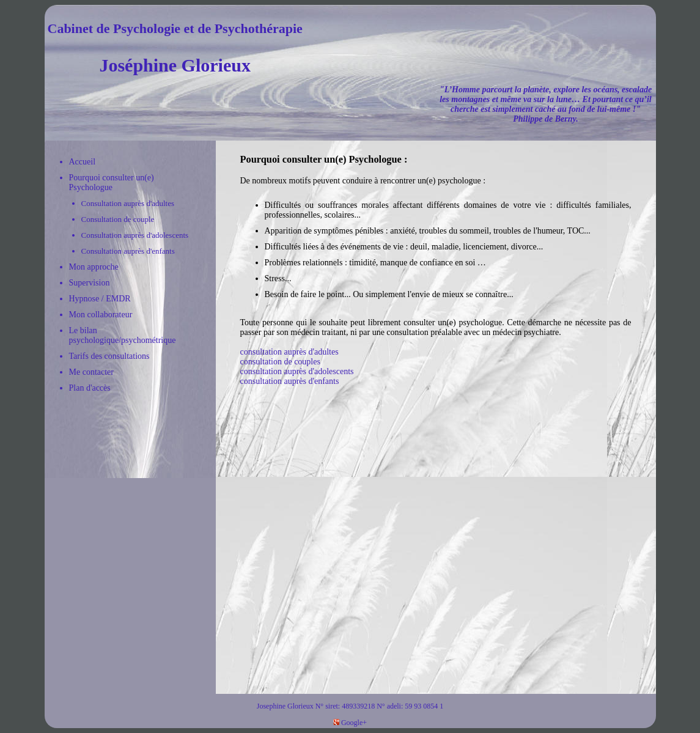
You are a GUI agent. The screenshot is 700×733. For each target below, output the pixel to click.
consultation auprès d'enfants (290, 381)
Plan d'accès (90, 388)
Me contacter (91, 372)
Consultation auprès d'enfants (128, 251)
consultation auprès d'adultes (289, 352)
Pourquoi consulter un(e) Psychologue (112, 182)
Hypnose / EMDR (100, 299)
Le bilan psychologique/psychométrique (123, 335)
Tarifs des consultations (109, 356)
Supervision (90, 283)
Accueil (83, 162)
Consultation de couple (118, 219)
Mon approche (94, 267)
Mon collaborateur (101, 315)
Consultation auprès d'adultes (128, 203)
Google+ (350, 723)
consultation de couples (280, 362)
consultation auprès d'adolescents (297, 371)
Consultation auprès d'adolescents (135, 235)
